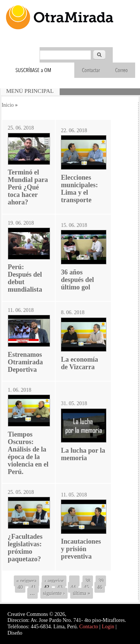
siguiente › (54, 593)
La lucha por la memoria (83, 454)
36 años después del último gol (77, 280)
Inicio (8, 105)
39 (101, 581)
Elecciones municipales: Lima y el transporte (79, 189)
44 (73, 587)
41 (34, 587)
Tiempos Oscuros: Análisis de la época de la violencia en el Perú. (28, 453)
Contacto (89, 627)
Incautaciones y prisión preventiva (81, 549)
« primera (27, 581)
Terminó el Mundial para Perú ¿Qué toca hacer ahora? (28, 187)
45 (87, 587)
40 (20, 587)
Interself (32, 633)
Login (108, 627)
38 (88, 581)
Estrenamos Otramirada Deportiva (25, 362)
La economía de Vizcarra (80, 363)
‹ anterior (54, 581)
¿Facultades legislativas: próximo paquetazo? (25, 548)
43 (60, 587)
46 (100, 587)
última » (81, 593)
